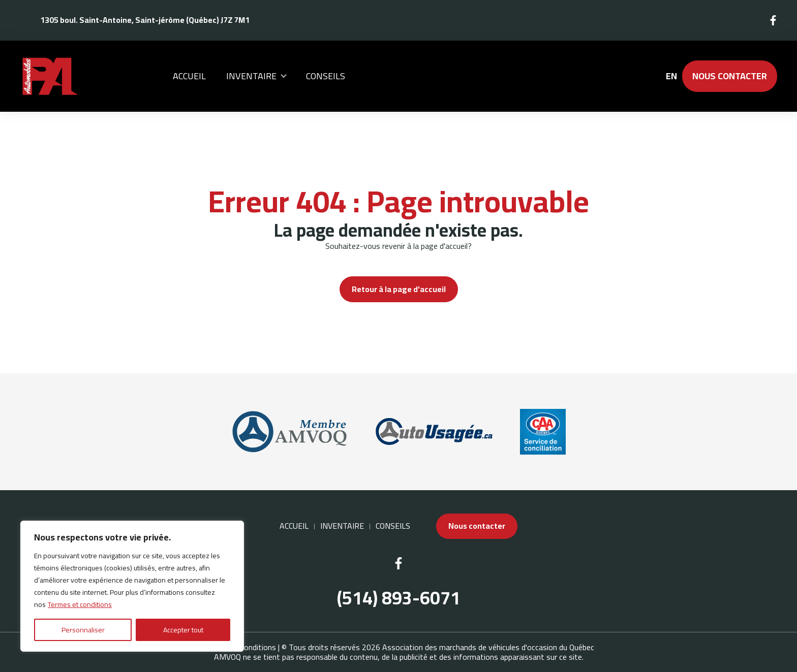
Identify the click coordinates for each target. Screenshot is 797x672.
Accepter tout (183, 630)
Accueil (189, 76)
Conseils (326, 76)
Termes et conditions (80, 604)
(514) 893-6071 (399, 598)
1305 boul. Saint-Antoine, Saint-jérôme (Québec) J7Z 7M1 (145, 20)
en (671, 76)
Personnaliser (83, 630)
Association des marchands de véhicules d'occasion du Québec (488, 647)
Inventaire (251, 76)
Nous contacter (730, 76)
